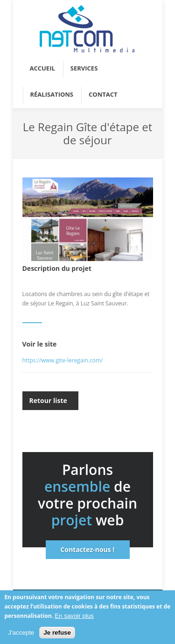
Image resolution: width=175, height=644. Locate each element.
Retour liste (48, 400)
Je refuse (57, 633)
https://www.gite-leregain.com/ (63, 360)
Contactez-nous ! (88, 549)
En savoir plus (74, 616)
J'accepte (21, 633)
